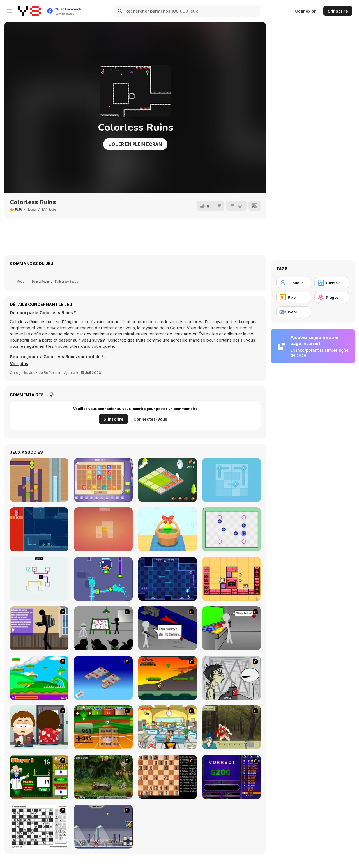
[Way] (232, 480)
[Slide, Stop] (103, 529)
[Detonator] (103, 678)
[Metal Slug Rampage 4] (103, 777)
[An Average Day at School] (39, 628)
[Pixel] (294, 297)
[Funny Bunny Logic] (168, 480)
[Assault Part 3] (232, 628)
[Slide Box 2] (232, 579)
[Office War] (168, 727)
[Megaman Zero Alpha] (103, 827)
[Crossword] (39, 827)
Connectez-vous (150, 419)
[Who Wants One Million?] (232, 777)
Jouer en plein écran (135, 144)
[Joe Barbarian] (168, 678)
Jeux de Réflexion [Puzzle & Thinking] (45, 372)
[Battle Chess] (168, 777)
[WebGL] (294, 312)
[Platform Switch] (168, 579)
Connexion (306, 11)
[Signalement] (236, 206)
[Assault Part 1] (103, 628)
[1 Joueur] (294, 283)
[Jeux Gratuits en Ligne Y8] (29, 11)
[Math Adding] (39, 777)
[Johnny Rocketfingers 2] (232, 678)
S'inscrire (338, 11)
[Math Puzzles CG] (103, 480)
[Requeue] (39, 529)
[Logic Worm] (39, 480)
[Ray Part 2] (39, 727)
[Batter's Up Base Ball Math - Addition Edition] (103, 727)
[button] (19, 364)
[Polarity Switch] (232, 529)
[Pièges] (332, 297)
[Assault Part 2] (168, 628)
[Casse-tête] (332, 283)
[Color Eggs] (168, 529)
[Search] (120, 11)
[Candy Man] (39, 678)
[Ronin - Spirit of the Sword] (232, 727)
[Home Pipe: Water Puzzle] (103, 579)
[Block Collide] (39, 579)
